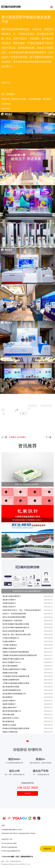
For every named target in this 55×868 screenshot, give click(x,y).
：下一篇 (47, 437)
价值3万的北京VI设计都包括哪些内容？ (27, 591)
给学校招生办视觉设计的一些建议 (27, 556)
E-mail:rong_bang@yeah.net (11, 851)
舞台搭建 (33, 406)
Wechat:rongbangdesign (9, 847)
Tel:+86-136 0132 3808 (9, 843)
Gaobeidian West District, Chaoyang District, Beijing (18, 833)
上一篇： (14, 438)
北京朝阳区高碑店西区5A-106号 (12, 830)
